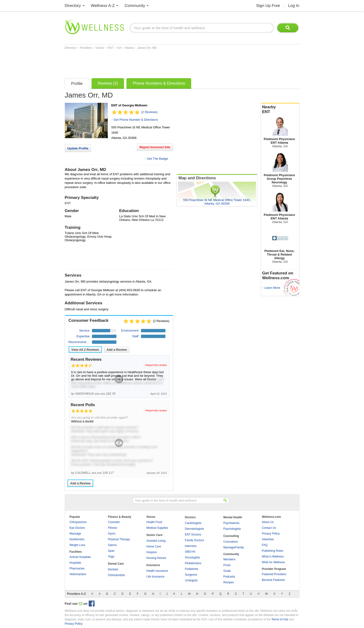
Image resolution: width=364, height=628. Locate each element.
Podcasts (229, 577)
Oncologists (193, 557)
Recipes (229, 582)
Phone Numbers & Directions (159, 83)
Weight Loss (77, 545)
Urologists (191, 580)
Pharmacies (77, 568)
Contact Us (269, 528)
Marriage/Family (234, 547)
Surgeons (191, 575)
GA (120, 48)
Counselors (231, 542)
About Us (268, 522)
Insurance (153, 565)
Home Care (154, 546)
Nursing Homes (156, 558)
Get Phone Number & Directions (136, 120)
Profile (77, 84)
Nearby (280, 109)
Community (135, 6)
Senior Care (155, 535)
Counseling (231, 536)
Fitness (113, 528)
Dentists (113, 569)
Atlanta (130, 48)
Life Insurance (155, 577)
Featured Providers (274, 574)
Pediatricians (193, 563)
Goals (227, 571)
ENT (111, 48)
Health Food (154, 522)
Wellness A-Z (103, 6)
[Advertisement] (152, 63)
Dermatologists (195, 529)
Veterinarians (78, 574)
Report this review (156, 365)
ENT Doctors (193, 535)
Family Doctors (195, 540)
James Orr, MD (147, 48)
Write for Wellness (274, 562)
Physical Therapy (119, 539)
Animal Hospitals (80, 557)
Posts (227, 565)
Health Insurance (157, 571)
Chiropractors (78, 522)
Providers (86, 48)
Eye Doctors (77, 528)
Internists (191, 546)
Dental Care (116, 564)
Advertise (268, 539)
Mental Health (233, 517)
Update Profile (78, 148)
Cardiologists (193, 523)
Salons (112, 545)
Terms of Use (280, 619)
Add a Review (117, 350)
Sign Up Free (268, 6)
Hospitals (75, 563)
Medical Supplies (157, 528)
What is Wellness (273, 557)
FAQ (265, 545)
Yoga (111, 557)
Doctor (100, 48)
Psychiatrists (231, 523)
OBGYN (190, 552)
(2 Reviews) (149, 112)
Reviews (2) (108, 83)
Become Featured (273, 580)
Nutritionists (77, 539)
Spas (111, 551)
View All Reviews (85, 350)
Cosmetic (114, 522)
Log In (294, 6)
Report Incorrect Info (155, 147)
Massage (75, 534)
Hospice (152, 552)
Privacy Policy (271, 534)
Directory (73, 6)
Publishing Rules (273, 551)
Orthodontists (117, 575)
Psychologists (232, 529)
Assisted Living (156, 541)
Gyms (112, 534)
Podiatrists (192, 569)
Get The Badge (158, 159)
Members (229, 559)
